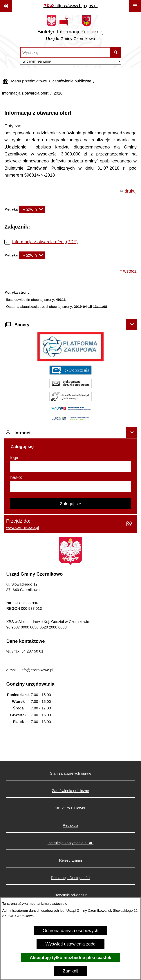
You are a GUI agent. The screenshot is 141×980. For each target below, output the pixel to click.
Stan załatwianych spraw (70, 773)
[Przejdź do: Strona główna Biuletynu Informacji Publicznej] (5, 81)
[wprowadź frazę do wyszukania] (65, 52)
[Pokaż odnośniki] (6, 6)
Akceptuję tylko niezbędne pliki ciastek (70, 958)
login (15, 458)
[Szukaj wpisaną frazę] (116, 52)
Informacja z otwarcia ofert (25, 93)
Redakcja (70, 825)
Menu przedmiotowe (29, 81)
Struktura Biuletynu (70, 808)
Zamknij (70, 971)
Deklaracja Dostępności (70, 878)
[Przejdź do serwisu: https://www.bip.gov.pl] (70, 6)
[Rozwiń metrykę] (32, 209)
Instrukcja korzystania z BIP (70, 843)
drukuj (131, 191)
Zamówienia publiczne (72, 81)
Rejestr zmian (71, 860)
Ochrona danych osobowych (71, 931)
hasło (16, 477)
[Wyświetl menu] (135, 6)
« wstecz (128, 271)
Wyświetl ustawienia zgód (70, 944)
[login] (70, 466)
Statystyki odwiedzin (70, 895)
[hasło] (70, 486)
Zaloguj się (70, 504)
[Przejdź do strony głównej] (70, 29)
